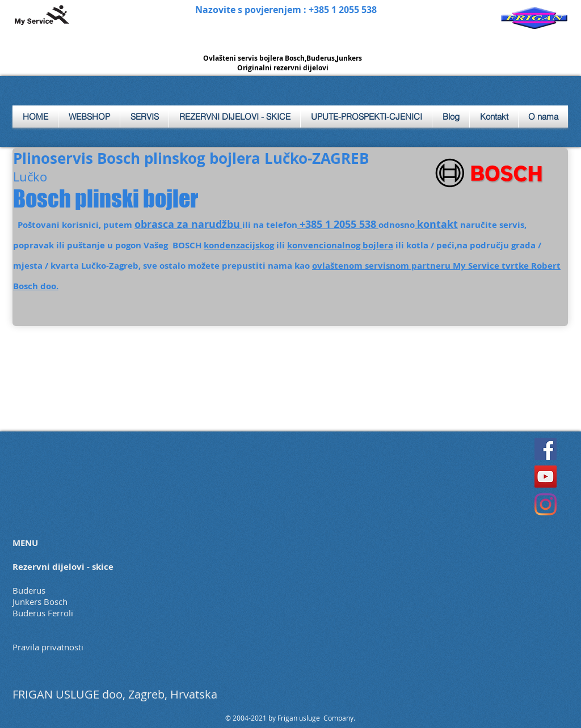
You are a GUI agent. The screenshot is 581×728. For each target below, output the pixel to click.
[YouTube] (546, 477)
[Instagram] (546, 504)
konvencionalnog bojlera (340, 245)
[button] (144, 117)
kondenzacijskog (239, 245)
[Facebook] (546, 449)
